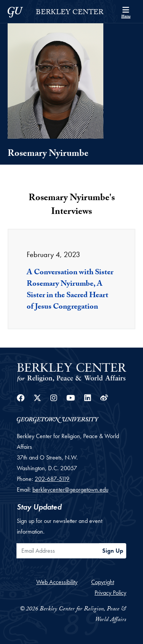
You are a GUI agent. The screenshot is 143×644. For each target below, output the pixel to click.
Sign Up (113, 551)
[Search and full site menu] (126, 11)
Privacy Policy (110, 593)
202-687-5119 (52, 479)
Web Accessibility (57, 582)
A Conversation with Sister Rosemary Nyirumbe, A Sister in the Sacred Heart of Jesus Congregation (70, 290)
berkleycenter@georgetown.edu (70, 489)
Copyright (103, 582)
